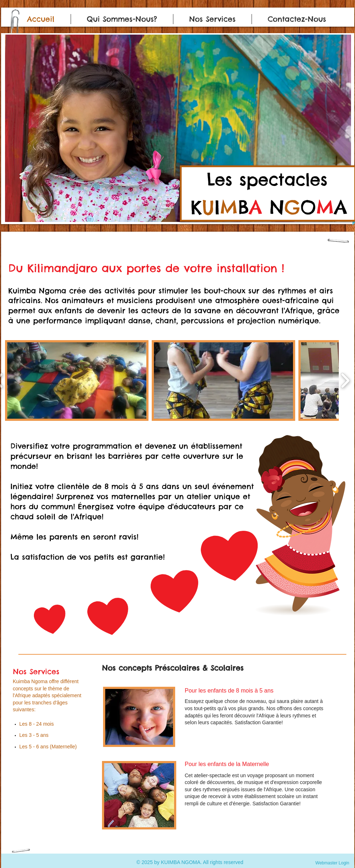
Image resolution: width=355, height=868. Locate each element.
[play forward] (345, 380)
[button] (178, 128)
